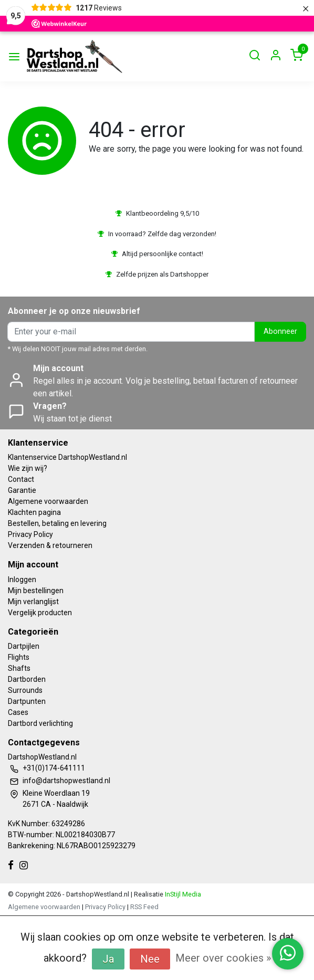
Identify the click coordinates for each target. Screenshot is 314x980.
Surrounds (25, 690)
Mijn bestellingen (36, 591)
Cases (18, 712)
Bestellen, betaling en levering (57, 523)
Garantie (22, 490)
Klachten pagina (34, 512)
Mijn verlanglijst (33, 602)
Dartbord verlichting (40, 723)
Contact (21, 479)
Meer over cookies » (223, 958)
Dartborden (27, 679)
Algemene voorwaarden (48, 501)
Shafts (19, 668)
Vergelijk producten (40, 613)
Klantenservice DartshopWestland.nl (67, 457)
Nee (150, 959)
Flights (19, 657)
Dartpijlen (24, 646)
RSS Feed (144, 907)
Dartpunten (27, 701)
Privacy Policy (30, 534)
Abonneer (280, 331)
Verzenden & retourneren (50, 545)
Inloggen (22, 579)
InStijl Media (182, 894)
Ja (108, 959)
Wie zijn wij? (28, 468)
